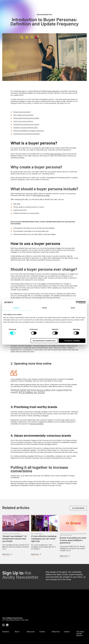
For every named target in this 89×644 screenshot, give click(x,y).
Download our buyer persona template (27, 134)
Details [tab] (44, 308)
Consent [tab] (16, 308)
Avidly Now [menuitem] (56, 621)
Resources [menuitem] (31, 621)
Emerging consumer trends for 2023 (26, 128)
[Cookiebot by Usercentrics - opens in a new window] (77, 302)
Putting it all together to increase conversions (29, 131)
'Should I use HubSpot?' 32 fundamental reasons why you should (14, 539)
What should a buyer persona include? (26, 118)
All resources (78, 508)
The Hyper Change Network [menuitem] (80, 623)
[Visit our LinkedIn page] (7, 614)
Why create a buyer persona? (23, 115)
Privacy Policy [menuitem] (7, 637)
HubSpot (5, 534)
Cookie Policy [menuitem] (23, 637)
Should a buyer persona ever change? (26, 124)
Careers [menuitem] (67, 621)
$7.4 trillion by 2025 (32, 392)
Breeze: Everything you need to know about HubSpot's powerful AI (73, 540)
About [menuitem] (17, 621)
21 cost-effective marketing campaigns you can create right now (44, 539)
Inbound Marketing (44, 15)
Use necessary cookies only (44, 341)
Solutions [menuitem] (6, 621)
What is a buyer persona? (22, 112)
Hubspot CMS (67, 535)
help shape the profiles (41, 195)
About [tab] (73, 308)
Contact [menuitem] (42, 621)
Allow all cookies (72, 341)
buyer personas (53, 91)
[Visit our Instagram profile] (3, 614)
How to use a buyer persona (23, 121)
